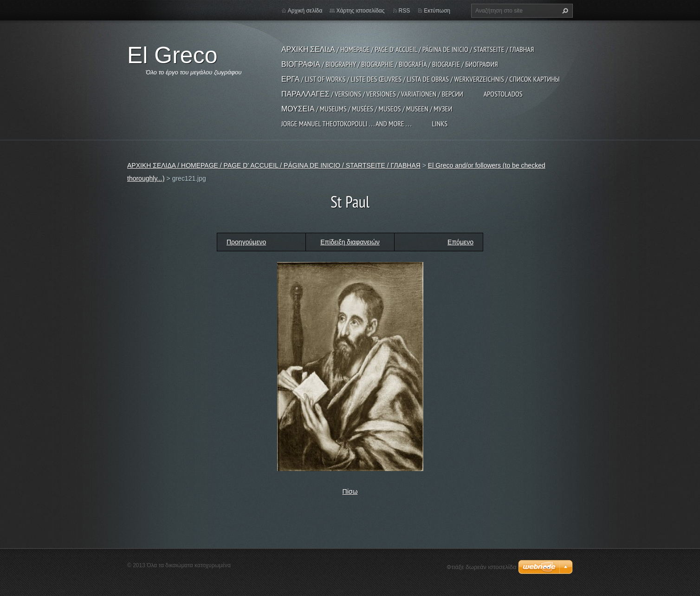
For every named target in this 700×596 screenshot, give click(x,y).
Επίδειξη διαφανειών (350, 242)
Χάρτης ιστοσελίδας (360, 11)
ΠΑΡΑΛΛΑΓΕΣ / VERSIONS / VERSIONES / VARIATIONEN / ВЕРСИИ (372, 94)
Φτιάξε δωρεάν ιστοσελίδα (481, 567)
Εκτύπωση (437, 11)
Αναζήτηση (564, 11)
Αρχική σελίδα (305, 11)
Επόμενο (460, 242)
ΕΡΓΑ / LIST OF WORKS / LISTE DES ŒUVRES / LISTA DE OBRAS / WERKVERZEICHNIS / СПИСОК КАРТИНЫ (421, 79)
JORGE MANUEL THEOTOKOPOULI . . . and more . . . (346, 124)
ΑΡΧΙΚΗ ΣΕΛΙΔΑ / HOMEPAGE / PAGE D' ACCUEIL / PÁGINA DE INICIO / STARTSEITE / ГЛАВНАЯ (408, 49)
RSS (405, 11)
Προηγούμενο (246, 242)
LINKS (440, 124)
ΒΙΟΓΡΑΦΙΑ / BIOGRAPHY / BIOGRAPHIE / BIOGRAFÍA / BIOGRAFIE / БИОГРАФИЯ (390, 64)
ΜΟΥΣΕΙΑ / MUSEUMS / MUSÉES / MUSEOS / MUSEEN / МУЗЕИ (367, 109)
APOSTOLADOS (503, 94)
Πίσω (350, 491)
